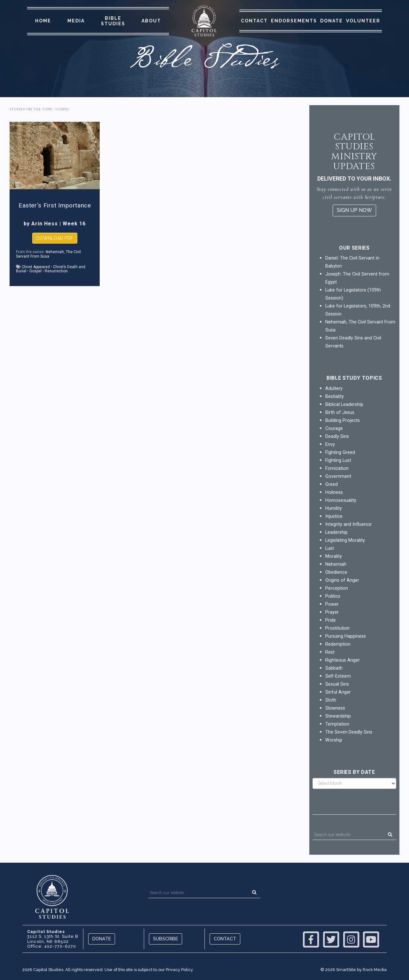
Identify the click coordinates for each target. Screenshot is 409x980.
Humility (334, 508)
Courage (334, 428)
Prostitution (337, 628)
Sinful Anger (338, 692)
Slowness (335, 708)
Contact (254, 21)
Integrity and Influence (348, 524)
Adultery (334, 389)
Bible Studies (113, 21)
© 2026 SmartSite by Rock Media (354, 970)
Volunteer (363, 21)
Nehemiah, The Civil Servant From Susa (48, 254)
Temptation (337, 724)
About (151, 21)
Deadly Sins (337, 436)
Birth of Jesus (340, 412)
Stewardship (338, 716)
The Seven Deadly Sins (349, 732)
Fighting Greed (340, 452)
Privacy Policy (179, 970)
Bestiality (335, 397)
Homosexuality (341, 500)
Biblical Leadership (344, 404)
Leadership (336, 532)
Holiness (334, 492)
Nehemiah (336, 564)
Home (43, 21)
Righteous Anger (343, 660)
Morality (334, 556)
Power (332, 604)
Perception (337, 588)
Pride (331, 620)
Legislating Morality (345, 540)
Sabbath (334, 668)
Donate (332, 21)
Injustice (334, 516)
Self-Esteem (338, 676)
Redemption (338, 644)
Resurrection (56, 271)
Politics (333, 596)
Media (76, 21)
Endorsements (294, 21)
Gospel (35, 271)
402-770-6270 (60, 946)
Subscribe (166, 939)
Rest (330, 652)
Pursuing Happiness (346, 636)
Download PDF (55, 238)
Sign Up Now (354, 210)
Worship (334, 740)
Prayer (332, 612)
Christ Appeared (36, 267)
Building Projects (343, 420)
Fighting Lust (338, 460)
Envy (330, 444)
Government (338, 476)
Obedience (336, 572)
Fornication (337, 468)
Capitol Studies (48, 970)
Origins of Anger (342, 580)
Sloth (331, 700)
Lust (330, 548)
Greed (332, 484)
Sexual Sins (337, 684)
